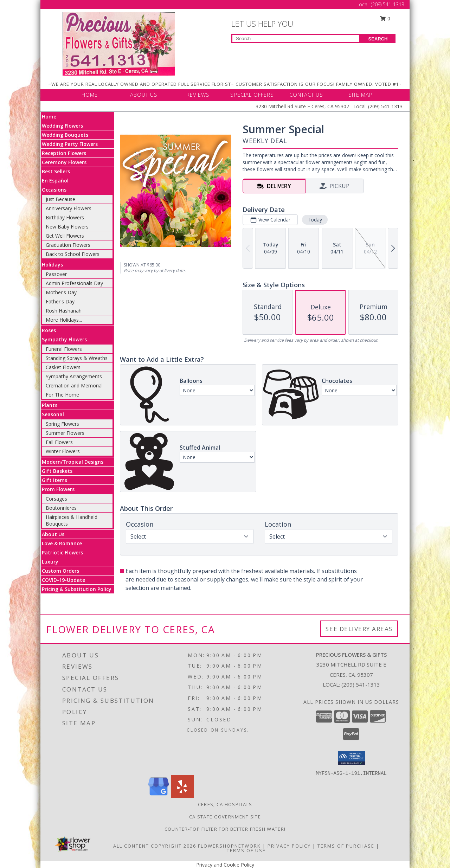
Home (49, 117)
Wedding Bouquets (65, 135)
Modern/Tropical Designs (73, 462)
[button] (351, 758)
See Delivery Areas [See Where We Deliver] (359, 629)
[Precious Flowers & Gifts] (119, 43)
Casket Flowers (63, 367)
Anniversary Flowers (69, 208)
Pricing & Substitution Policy (77, 589)
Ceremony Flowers (64, 162)
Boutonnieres (61, 508)
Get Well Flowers (65, 236)
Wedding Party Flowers (70, 144)
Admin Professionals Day (74, 283)
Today (315, 220)
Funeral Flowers (64, 349)
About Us (53, 534)
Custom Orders (60, 571)
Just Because (60, 199)
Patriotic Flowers (62, 552)
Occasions (54, 190)
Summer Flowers (65, 433)
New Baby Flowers (67, 227)
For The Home (62, 395)
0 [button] (385, 18)
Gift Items (54, 480)
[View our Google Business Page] (159, 796)
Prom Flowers (58, 489)
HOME (90, 95)
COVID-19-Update (63, 580)
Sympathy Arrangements (74, 376)
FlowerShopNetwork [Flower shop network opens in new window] (229, 846)
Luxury (50, 562)
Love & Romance (62, 543)
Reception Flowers (64, 153)
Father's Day (60, 301)
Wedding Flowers (62, 126)
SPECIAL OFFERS (252, 95)
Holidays (52, 265)
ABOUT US (144, 95)
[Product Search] (296, 38)
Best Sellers (56, 171)
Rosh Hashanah (64, 311)
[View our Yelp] (182, 796)
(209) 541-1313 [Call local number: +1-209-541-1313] (361, 684)
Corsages (56, 499)
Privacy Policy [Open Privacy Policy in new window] (289, 846)
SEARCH (378, 39)
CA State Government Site (225, 817)
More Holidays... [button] (64, 320)
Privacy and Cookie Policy (225, 865)
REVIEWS (198, 95)
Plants (50, 405)
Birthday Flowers (65, 217)
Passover (56, 274)
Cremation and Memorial (74, 385)
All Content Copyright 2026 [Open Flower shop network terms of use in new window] (155, 846)
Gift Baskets (57, 471)
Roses (49, 330)
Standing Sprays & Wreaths (77, 358)
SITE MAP (361, 95)
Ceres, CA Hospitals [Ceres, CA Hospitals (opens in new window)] (225, 804)
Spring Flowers (62, 424)
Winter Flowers (63, 451)
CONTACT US (306, 95)
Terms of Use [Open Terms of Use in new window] (246, 850)
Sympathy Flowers (64, 339)
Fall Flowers (59, 442)
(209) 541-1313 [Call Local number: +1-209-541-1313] (388, 4)
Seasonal (53, 414)
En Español (55, 181)
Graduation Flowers (68, 245)
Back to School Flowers (73, 254)
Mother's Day (61, 292)
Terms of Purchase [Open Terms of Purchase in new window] (346, 846)
